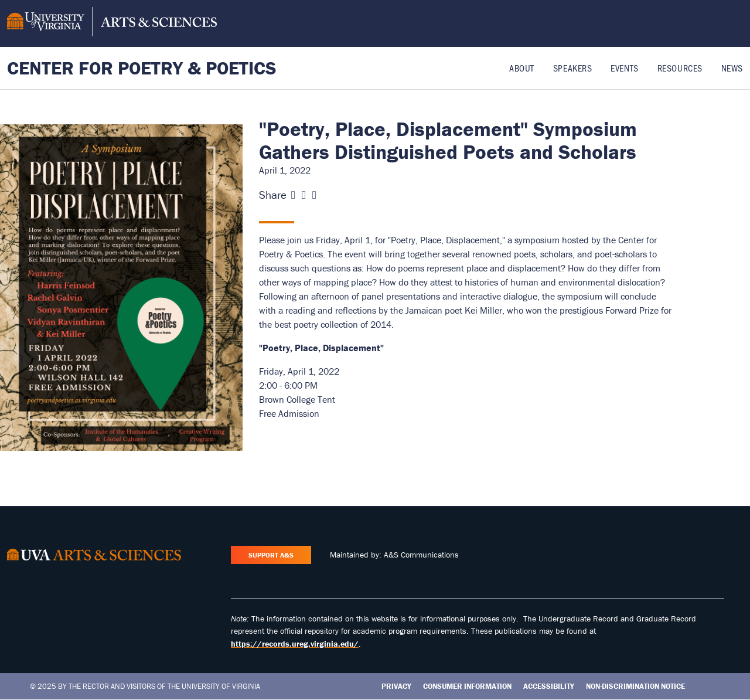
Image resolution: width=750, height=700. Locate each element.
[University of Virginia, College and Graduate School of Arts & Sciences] (112, 23)
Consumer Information (467, 686)
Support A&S (271, 555)
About (522, 68)
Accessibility (549, 686)
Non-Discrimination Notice (635, 686)
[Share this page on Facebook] (293, 195)
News (732, 68)
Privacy (396, 686)
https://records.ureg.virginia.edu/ (295, 644)
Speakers (572, 68)
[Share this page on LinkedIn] (314, 195)
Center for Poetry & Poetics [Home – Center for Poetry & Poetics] (142, 68)
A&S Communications (421, 555)
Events (624, 68)
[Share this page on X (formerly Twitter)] (304, 195)
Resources (680, 68)
